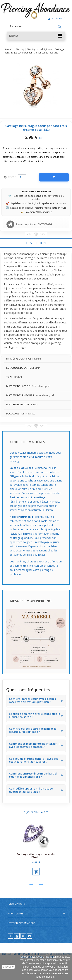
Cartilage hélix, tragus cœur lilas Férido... (36, 856)
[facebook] (11, 936)
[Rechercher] (60, 27)
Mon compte (16, 914)
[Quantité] (22, 177)
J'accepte (8, 967)
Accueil (8, 49)
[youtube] (17, 936)
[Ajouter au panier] (54, 177)
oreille (62, 262)
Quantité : (10, 177)
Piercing (20, 49)
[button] (36, 36)
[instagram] (29, 936)
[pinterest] (23, 936)
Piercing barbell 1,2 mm (39, 49)
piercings (47, 254)
